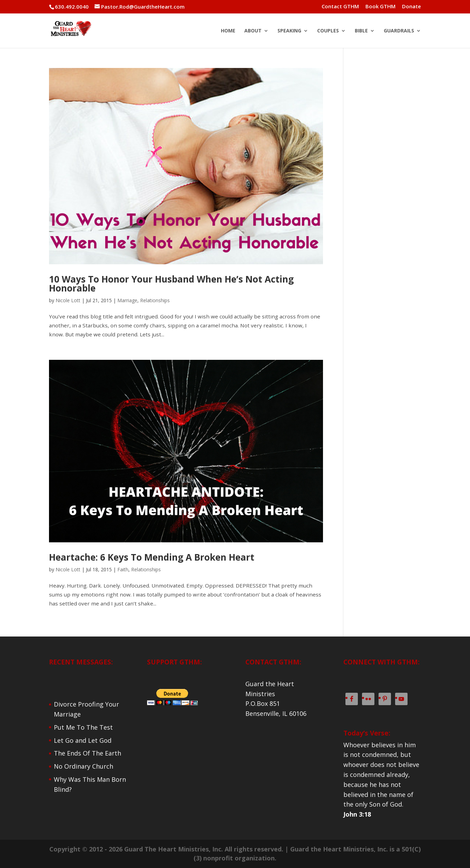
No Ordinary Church (84, 766)
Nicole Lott (68, 300)
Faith (123, 569)
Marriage (127, 300)
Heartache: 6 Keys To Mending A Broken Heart (152, 557)
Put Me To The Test (83, 727)
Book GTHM (380, 7)
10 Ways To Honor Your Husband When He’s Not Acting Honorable (171, 284)
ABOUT (253, 31)
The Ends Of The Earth (87, 753)
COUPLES (328, 31)
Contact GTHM (340, 7)
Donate (412, 7)
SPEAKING (289, 31)
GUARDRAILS (399, 31)
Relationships (155, 300)
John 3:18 (357, 814)
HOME (228, 31)
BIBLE (361, 31)
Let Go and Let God (83, 740)
